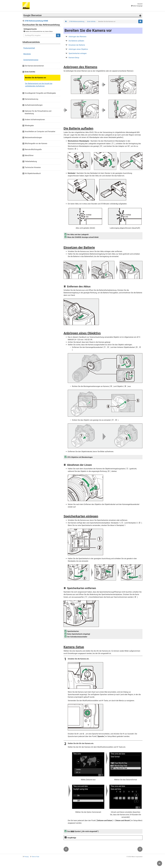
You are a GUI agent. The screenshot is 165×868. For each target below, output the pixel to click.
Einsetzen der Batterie (77, 45)
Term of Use (35, 857)
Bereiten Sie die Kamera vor (36, 78)
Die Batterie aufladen (76, 41)
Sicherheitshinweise (31, 60)
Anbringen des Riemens (77, 37)
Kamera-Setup (74, 58)
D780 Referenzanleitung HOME (36, 21)
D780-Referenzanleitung (77, 21)
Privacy (26, 857)
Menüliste (27, 54)
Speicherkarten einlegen (78, 53)
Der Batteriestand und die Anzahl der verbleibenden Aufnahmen (39, 85)
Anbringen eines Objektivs (78, 49)
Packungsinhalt (29, 48)
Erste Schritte (91, 21)
